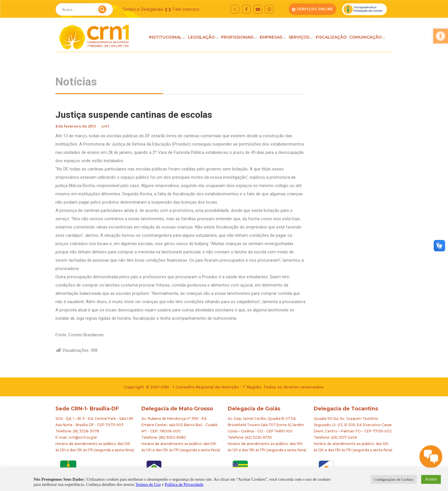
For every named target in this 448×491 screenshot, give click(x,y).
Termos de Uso (148, 484)
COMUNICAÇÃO (365, 37)
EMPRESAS (271, 37)
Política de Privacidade (184, 484)
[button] (441, 36)
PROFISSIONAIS (237, 37)
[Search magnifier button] (102, 11)
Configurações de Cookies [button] (394, 479)
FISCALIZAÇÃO (331, 37)
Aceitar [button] (431, 479)
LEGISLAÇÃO (201, 37)
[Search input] (77, 9)
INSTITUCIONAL (165, 37)
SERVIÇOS (299, 37)
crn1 (105, 126)
